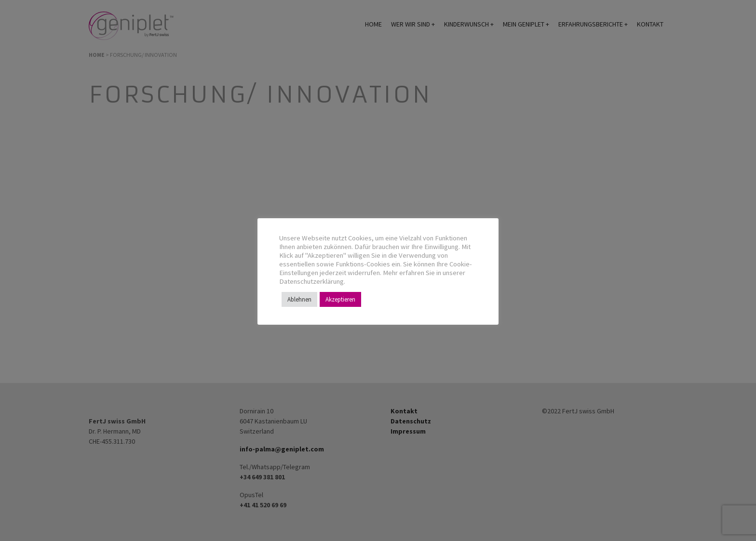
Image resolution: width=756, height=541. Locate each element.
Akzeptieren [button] (340, 299)
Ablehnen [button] (299, 299)
